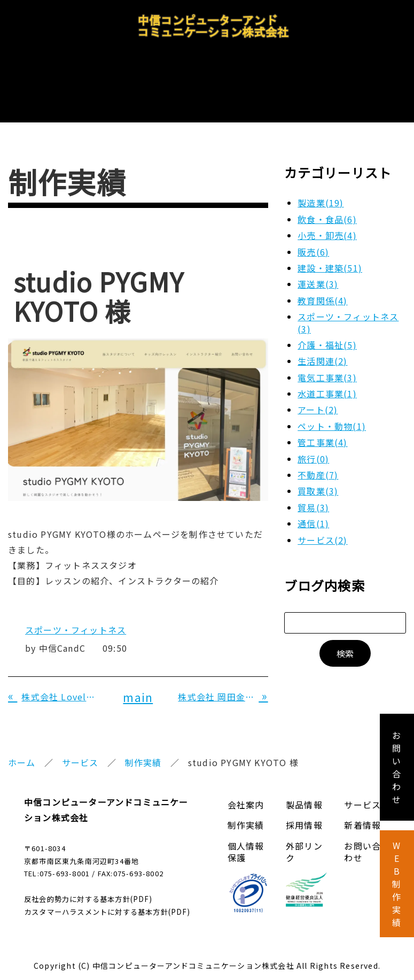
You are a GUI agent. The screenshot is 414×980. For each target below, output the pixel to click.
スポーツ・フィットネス (76, 616)
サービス (203, 81)
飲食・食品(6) (327, 205)
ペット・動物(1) (332, 412)
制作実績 (143, 748)
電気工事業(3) (327, 364)
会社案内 (70, 81)
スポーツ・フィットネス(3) (348, 308)
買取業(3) (318, 477)
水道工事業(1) (327, 380)
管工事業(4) (322, 428)
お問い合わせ (347, 81)
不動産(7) (318, 461)
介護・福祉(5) (327, 331)
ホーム (22, 748)
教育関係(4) (322, 287)
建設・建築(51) (330, 254)
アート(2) (318, 396)
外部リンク (304, 838)
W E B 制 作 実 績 (397, 884)
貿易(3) (313, 493)
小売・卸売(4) (327, 221)
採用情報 (270, 81)
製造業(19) (321, 189)
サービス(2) (322, 526)
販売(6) (313, 238)
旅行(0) (313, 445)
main (138, 683)
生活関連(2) (322, 347)
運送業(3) (318, 270)
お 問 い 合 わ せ (397, 767)
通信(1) (313, 510)
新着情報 (362, 811)
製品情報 (137, 81)
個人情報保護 (246, 838)
